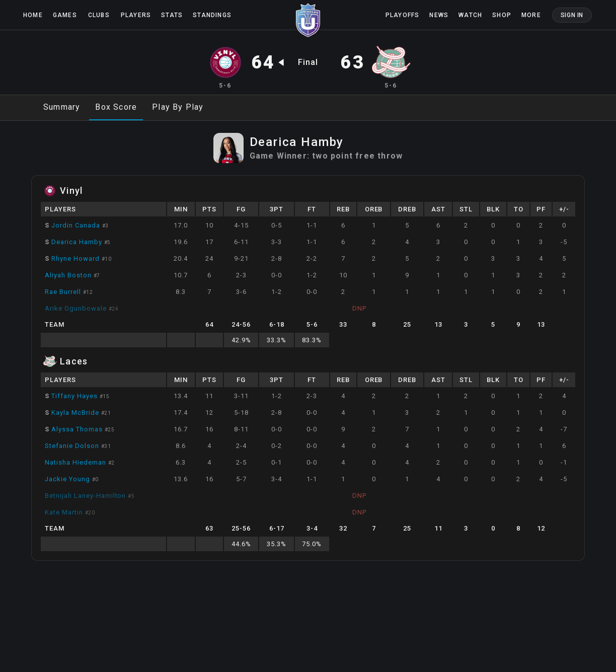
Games (65, 15)
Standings (212, 15)
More (531, 15)
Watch (470, 15)
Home (33, 15)
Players (136, 15)
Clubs (99, 15)
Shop (502, 15)
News (439, 15)
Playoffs (403, 15)
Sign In (572, 15)
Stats (172, 15)
